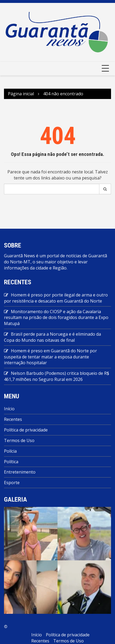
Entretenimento (20, 472)
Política (11, 462)
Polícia (10, 451)
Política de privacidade (26, 430)
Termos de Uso (19, 440)
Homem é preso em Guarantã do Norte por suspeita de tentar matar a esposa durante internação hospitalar (50, 357)
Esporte (12, 483)
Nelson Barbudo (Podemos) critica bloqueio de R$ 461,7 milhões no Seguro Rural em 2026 (57, 376)
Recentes (13, 419)
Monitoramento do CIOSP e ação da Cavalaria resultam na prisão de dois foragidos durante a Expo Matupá (56, 318)
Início (9, 409)
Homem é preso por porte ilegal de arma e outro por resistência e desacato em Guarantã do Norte (56, 298)
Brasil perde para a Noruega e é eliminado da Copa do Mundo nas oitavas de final (52, 337)
